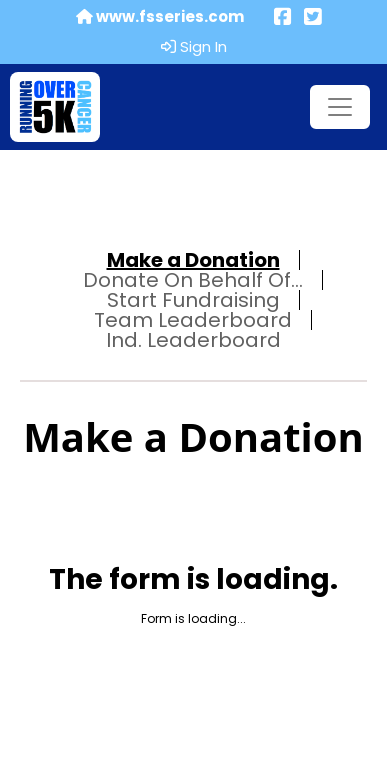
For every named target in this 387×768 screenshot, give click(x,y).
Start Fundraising (193, 300)
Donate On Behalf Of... (193, 280)
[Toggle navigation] (340, 107)
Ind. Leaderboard (193, 340)
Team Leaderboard (193, 320)
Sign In (194, 47)
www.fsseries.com (160, 17)
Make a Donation (193, 260)
